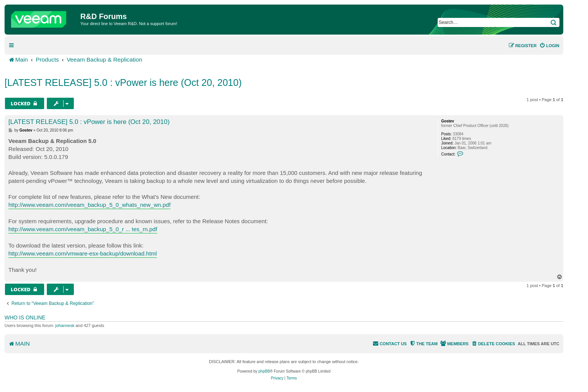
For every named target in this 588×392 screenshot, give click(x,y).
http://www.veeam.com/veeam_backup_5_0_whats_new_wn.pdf (89, 205)
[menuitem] (549, 46)
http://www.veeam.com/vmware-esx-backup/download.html (83, 253)
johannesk (65, 325)
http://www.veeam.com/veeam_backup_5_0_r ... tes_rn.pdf (83, 229)
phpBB (264, 371)
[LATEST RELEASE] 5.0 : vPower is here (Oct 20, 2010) (123, 83)
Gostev (448, 121)
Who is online (25, 317)
